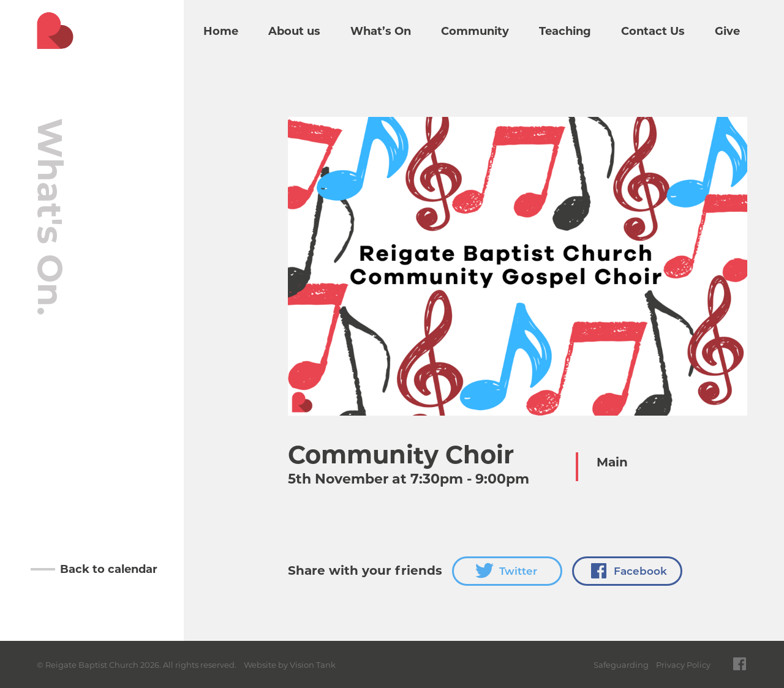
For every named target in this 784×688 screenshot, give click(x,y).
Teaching (565, 31)
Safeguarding (621, 665)
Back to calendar (109, 569)
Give (727, 31)
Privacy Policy (683, 665)
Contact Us (653, 31)
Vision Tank (313, 665)
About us (294, 31)
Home (221, 31)
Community (475, 31)
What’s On (381, 31)
